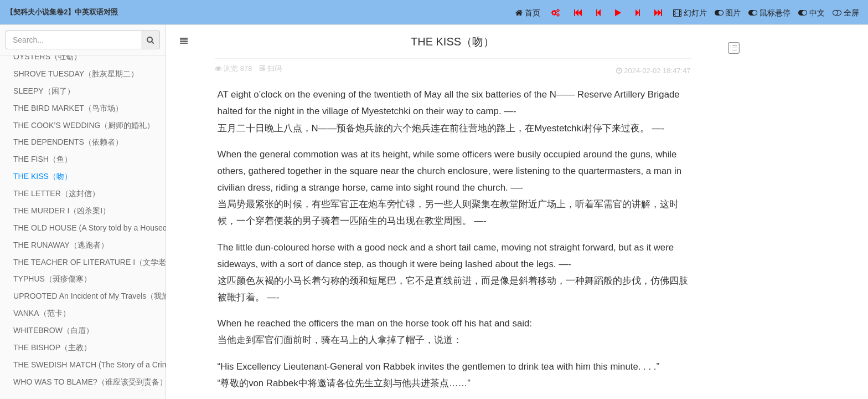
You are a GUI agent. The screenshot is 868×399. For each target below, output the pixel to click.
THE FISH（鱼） (43, 159)
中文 (812, 13)
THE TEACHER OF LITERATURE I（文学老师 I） (90, 262)
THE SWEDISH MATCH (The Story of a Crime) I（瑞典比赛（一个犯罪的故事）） (90, 365)
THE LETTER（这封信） (56, 193)
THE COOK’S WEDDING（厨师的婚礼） (84, 125)
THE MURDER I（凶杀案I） (62, 211)
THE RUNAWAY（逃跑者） (61, 245)
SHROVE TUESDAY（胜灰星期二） (76, 74)
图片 (728, 13)
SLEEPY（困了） (44, 91)
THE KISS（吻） (43, 176)
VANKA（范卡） (42, 313)
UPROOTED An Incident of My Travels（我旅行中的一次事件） (90, 296)
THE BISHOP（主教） (52, 347)
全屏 (846, 13)
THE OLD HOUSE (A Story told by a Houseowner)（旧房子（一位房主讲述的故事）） (90, 228)
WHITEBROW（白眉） (53, 330)
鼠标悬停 (769, 13)
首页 (528, 13)
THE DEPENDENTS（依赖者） (68, 142)
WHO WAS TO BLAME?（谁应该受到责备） (90, 382)
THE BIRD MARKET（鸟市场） (68, 108)
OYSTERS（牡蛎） (47, 57)
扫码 (269, 68)
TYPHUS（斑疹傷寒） (52, 279)
